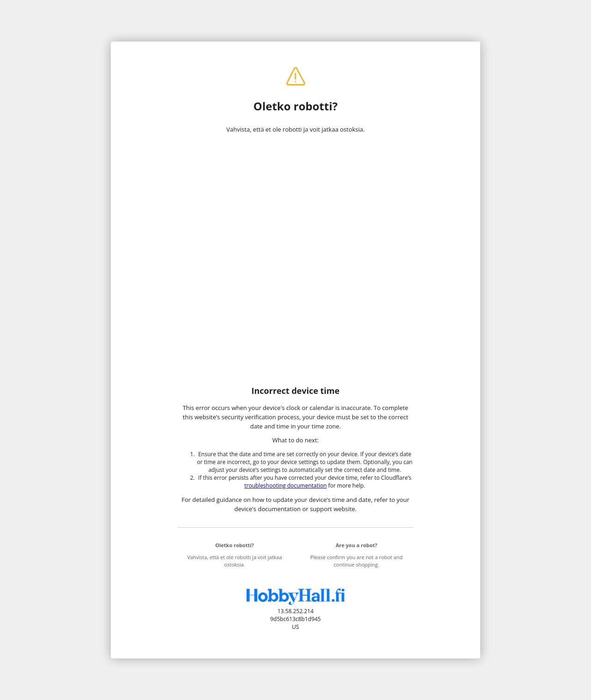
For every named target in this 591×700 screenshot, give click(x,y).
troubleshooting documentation (285, 486)
